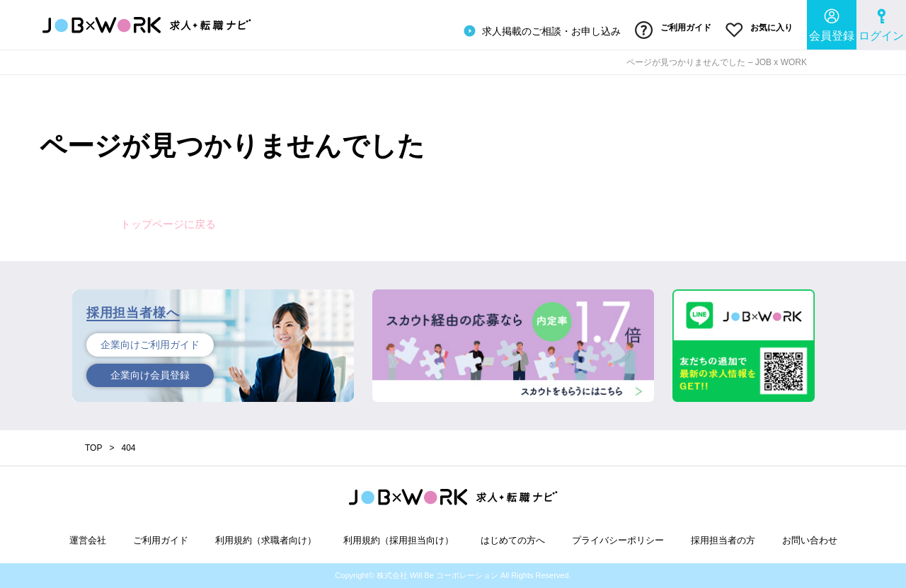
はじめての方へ (513, 540)
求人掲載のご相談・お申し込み (541, 31)
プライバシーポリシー (618, 540)
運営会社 (88, 540)
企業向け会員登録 (150, 375)
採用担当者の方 (723, 540)
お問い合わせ (810, 540)
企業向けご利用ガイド (150, 345)
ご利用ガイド (673, 30)
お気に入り (759, 30)
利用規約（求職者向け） (266, 540)
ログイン (881, 25)
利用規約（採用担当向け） (398, 540)
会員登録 (832, 25)
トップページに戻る (168, 224)
